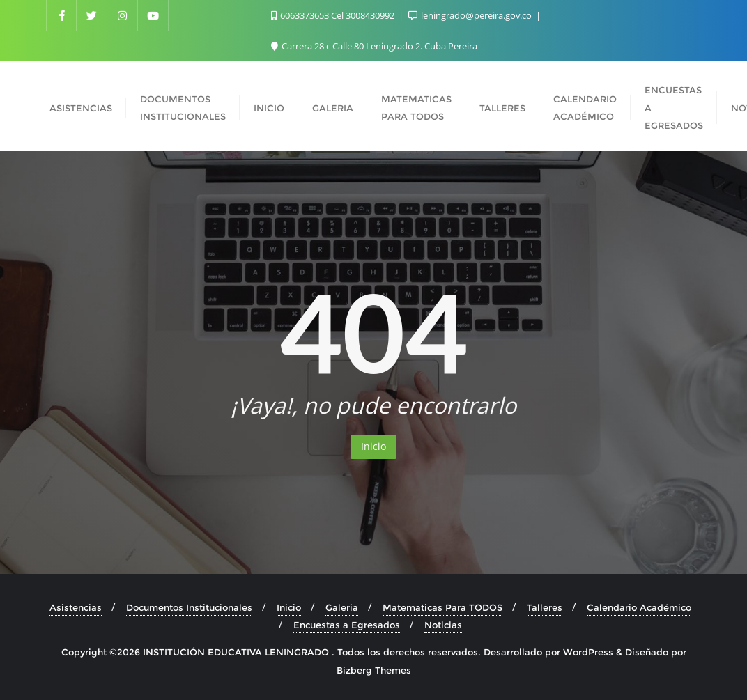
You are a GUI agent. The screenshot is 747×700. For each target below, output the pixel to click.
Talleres (545, 607)
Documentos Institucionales (189, 607)
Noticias (443, 625)
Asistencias (76, 607)
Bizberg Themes (374, 670)
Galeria (342, 607)
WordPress (588, 652)
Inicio (374, 446)
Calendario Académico (639, 607)
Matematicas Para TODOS (442, 607)
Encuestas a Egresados (347, 625)
